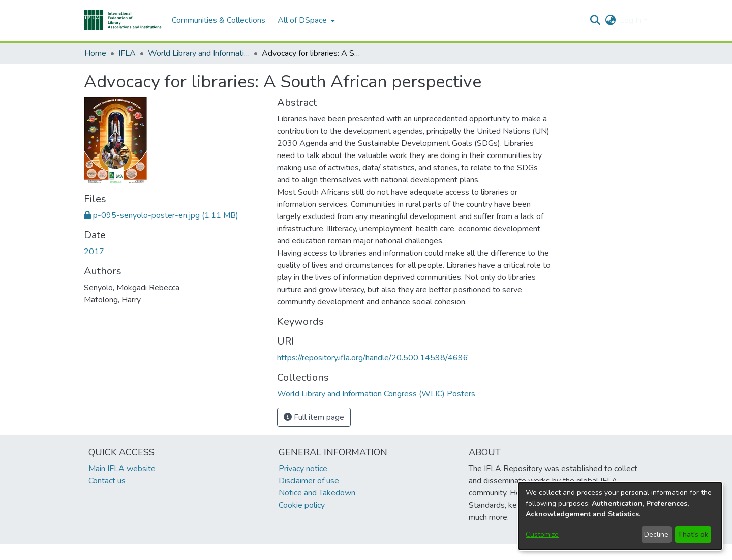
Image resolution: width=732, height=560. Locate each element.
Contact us (107, 481)
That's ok (693, 534)
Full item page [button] (314, 417)
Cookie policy (302, 505)
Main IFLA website (122, 469)
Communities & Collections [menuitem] (219, 20)
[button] (123, 20)
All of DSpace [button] (302, 20)
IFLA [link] (127, 53)
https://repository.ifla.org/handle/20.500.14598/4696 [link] (373, 358)
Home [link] (95, 53)
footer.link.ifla (321, 552)
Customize (542, 534)
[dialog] (620, 516)
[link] (161, 215)
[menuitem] (305, 20)
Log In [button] (632, 20)
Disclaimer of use (309, 481)
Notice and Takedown (317, 493)
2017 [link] (94, 252)
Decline (656, 534)
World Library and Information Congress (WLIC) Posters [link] (199, 53)
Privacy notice (303, 469)
